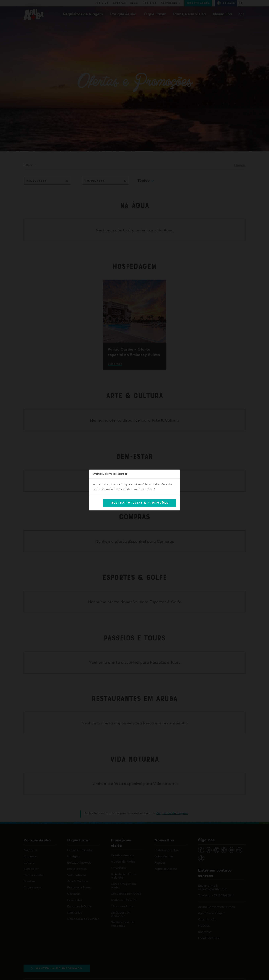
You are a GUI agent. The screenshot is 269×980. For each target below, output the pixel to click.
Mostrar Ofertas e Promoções (140, 503)
